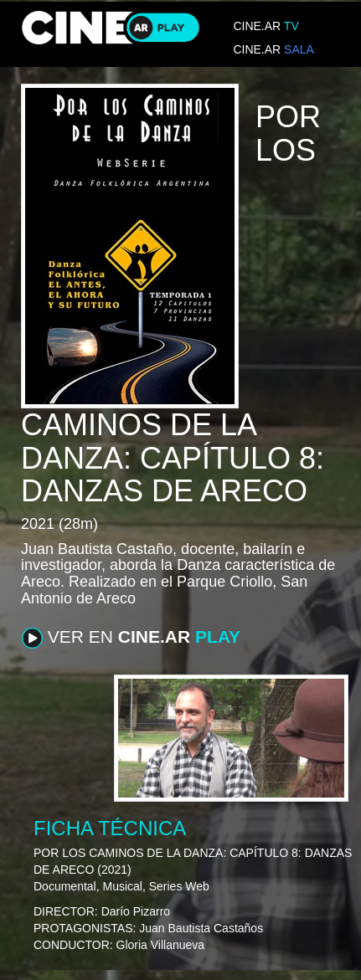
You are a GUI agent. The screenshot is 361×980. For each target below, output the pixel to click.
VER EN (131, 638)
